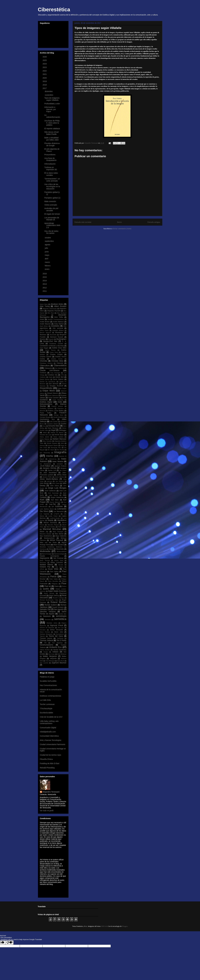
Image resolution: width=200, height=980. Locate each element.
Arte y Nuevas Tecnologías (51, 740)
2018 (45, 85)
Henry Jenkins (58, 437)
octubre (48, 238)
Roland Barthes (59, 602)
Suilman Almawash (46, 634)
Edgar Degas (62, 388)
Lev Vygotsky (45, 514)
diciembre (49, 91)
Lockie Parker (53, 516)
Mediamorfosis (49, 538)
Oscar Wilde (53, 569)
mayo (47, 255)
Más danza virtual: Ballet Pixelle (52, 133)
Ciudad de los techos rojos (51, 755)
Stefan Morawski (57, 630)
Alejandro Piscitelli (54, 311)
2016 (45, 274)
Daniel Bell (60, 377)
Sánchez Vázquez (48, 612)
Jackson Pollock (60, 466)
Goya (44, 426)
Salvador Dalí (45, 609)
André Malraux (58, 322)
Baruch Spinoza (45, 332)
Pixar (64, 583)
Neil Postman (58, 558)
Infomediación (50, 164)
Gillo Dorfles (54, 422)
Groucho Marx (54, 426)
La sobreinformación (52, 116)
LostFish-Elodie (55, 518)
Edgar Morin (49, 391)
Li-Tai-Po (57, 514)
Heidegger (63, 430)
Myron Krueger (47, 554)
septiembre (50, 241)
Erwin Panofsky (58, 400)
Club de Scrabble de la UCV (51, 717)
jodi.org (50, 481)
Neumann (43, 563)
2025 (45, 60)
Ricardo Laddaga (58, 598)
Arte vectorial (58, 328)
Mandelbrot (62, 520)
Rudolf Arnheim (58, 607)
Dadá (51, 377)
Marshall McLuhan (52, 529)
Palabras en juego (47, 677)
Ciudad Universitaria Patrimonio (53, 744)
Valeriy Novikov (45, 650)
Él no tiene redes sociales (51, 174)
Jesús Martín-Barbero (49, 479)
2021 (45, 74)
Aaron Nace (44, 304)
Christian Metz (57, 361)
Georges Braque (45, 417)
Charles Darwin (46, 357)
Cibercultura (45, 366)
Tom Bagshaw (57, 643)
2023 (45, 67)
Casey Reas (54, 352)
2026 (45, 57)
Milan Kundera (59, 545)
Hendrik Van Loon (46, 435)
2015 (45, 277)
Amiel (42, 319)
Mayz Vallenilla (61, 536)
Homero (43, 445)
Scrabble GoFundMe (48, 681)
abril (47, 259)
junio (47, 252)
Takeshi (42, 636)
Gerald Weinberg (59, 417)
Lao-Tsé (53, 504)
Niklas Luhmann (57, 563)
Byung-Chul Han (50, 341)
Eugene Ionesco (57, 406)
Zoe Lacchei (44, 663)
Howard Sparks (53, 445)
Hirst (62, 443)
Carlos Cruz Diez (59, 348)
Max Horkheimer (46, 536)
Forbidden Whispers (47, 408)
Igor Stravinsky (45, 453)
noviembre (49, 95)
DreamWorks (46, 388)
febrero (48, 266)
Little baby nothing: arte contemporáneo (49, 722)
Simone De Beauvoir (47, 628)
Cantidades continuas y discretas (52, 346)
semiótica (60, 619)
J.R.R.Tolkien (45, 466)
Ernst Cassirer (54, 398)
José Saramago (53, 493)
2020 (45, 78)
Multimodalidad (61, 551)
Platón (57, 586)
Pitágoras (55, 584)
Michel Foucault (56, 540)
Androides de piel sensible (51, 209)
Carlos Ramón (50, 350)
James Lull (52, 470)
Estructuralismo (46, 404)
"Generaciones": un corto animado (52, 180)
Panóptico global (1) (52, 198)
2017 (45, 88)
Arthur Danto (44, 330)
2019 (45, 81)
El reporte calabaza (52, 129)
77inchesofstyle (46, 709)
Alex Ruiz (51, 313)
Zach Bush (61, 661)
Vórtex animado (51, 205)
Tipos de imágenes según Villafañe (52, 99)
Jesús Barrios (59, 477)
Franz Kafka (46, 413)
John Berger (44, 483)
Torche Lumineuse (47, 704)
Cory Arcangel (55, 373)
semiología (61, 616)
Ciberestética (54, 10)
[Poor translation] (9, 943)
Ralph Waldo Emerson (57, 591)
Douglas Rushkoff (56, 386)
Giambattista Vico (47, 419)
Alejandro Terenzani (51, 792)
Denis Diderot (58, 379)
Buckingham (61, 339)
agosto (48, 245)
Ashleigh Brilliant (58, 330)
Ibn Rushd (61, 450)
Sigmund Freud (56, 625)
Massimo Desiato (46, 534)
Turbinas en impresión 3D (51, 168)
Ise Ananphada (46, 464)
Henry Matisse (45, 439)
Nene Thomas (45, 560)
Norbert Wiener (47, 565)
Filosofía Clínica (46, 759)
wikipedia (53, 659)
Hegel (53, 430)
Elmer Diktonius (53, 395)
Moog (51, 549)
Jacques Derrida (50, 468)
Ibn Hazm (51, 450)
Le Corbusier (57, 506)
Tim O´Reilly (61, 640)
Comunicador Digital (48, 728)
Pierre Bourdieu (53, 581)
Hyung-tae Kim (56, 448)
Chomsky (44, 361)
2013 (45, 284)
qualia (46, 589)
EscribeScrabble (46, 713)
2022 (45, 71)
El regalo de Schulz (52, 214)
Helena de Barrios (57, 432)
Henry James (45, 437)
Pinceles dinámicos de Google (52, 144)
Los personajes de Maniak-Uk (52, 219)
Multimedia (45, 551)
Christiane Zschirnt (46, 363)
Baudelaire (59, 332)
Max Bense (59, 534)
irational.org (53, 459)
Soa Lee (61, 628)
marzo (48, 262)
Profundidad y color (52, 104)
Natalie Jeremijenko (50, 556)
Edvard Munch (53, 393)
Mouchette (60, 549)
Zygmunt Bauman (59, 663)
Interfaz (50, 456)
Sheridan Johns (52, 623)
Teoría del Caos (56, 636)
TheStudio (60, 638)
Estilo (60, 402)
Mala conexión (50, 201)
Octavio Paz (45, 567)
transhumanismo (47, 645)
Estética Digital (46, 402)
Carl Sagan (44, 348)
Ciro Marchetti (60, 368)
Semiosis (48, 619)
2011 (45, 291)
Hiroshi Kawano (52, 443)
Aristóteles (55, 326)
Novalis (61, 565)
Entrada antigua (154, 222)
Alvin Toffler (59, 317)
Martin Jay (44, 532)
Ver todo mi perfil (47, 811)
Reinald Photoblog (47, 768)
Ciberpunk (48, 368)
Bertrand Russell (57, 337)
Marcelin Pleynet (53, 525)
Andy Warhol (59, 324)
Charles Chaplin (56, 354)
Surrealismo (60, 634)
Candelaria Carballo (56, 344)
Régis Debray (54, 596)
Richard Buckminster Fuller (49, 600)
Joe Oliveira (60, 481)
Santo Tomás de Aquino (53, 613)
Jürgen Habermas (57, 497)
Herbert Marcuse (60, 439)
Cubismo (43, 377)
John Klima (54, 486)
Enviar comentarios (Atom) (122, 229)
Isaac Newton (58, 461)
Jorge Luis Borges (57, 488)
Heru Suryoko (47, 441)
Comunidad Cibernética (49, 736)
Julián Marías (53, 495)
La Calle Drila (45, 700)
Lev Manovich (59, 512)
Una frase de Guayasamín (50, 159)
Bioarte (43, 339)
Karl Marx (55, 500)
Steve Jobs (59, 632)
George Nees (59, 415)
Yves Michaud (50, 661)
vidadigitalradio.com (48, 732)
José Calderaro (50, 491)
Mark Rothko (51, 527)
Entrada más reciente (83, 222)
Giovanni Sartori (52, 424)
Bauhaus (43, 335)
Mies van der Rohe (48, 543)
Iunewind (60, 464)
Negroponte (45, 558)
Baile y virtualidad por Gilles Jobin (52, 139)
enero (47, 269)
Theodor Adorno (46, 638)
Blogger (125, 926)
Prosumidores (50, 155)
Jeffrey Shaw (61, 475)
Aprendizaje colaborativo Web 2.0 (52, 225)
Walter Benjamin (50, 656)
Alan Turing (45, 306)
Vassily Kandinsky (60, 650)
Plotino (64, 586)
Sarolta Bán (62, 614)
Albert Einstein (60, 306)
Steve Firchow (45, 632)
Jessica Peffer (47, 477)
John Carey (56, 483)
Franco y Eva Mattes (56, 411)
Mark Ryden (62, 527)
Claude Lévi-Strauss (50, 370)
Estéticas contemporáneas (51, 696)
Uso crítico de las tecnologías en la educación (52, 186)
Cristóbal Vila (52, 375)
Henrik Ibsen (59, 435)
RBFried (104, 926)
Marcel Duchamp (50, 523)
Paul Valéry (54, 572)
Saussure (47, 616)
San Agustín (59, 609)
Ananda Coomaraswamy (56, 319)
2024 (45, 64)
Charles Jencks (57, 359)
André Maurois (45, 324)
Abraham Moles (57, 304)
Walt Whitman (62, 654)
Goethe (64, 424)
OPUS (42, 569)
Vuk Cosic (51, 654)
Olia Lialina (59, 567)
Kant (42, 500)
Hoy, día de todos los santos (51, 232)
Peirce (53, 576)
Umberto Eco (55, 647)
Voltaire (55, 652)
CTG (62, 375)
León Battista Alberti (47, 509)
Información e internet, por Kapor (50, 109)
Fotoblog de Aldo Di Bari (50, 763)
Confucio (43, 373)
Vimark (46, 652)
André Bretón (45, 322)
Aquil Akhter (44, 326)
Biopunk (51, 339)
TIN (45, 643)
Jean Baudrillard (50, 473)
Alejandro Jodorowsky (50, 309)
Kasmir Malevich (55, 502)
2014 (45, 281)
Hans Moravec (53, 428)
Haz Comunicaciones (48, 685)
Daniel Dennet (45, 379)
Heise (45, 432)
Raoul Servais (49, 593)
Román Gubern (51, 605)
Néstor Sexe (59, 560)
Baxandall (53, 335)
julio (47, 248)
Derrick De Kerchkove (48, 382)
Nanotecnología (59, 554)
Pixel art (48, 586)
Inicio (119, 222)
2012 (45, 288)
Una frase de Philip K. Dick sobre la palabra (52, 123)
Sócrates (43, 630)
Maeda (51, 520)
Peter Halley (54, 579)
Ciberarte (60, 363)
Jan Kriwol (63, 470)
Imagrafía (60, 452)
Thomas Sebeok (47, 640)
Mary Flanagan (58, 532)
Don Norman (54, 384)
